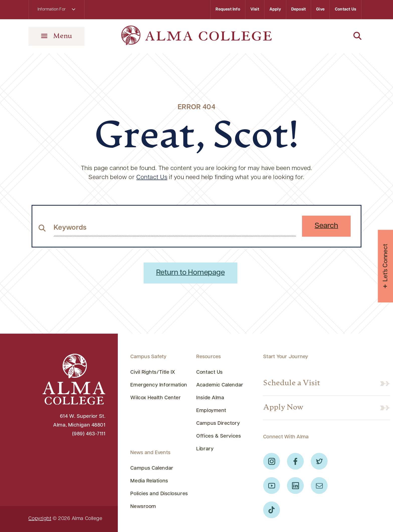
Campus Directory (218, 424)
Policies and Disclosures (159, 494)
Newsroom (143, 507)
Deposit (299, 10)
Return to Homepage (190, 273)
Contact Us (346, 10)
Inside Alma (210, 398)
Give (320, 10)
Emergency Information (159, 385)
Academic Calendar (220, 385)
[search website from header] (175, 228)
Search (326, 226)
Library (205, 449)
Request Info (228, 10)
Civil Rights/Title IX (153, 372)
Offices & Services (219, 436)
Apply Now (283, 408)
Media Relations (149, 481)
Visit (255, 10)
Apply (275, 10)
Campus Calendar (152, 468)
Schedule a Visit (292, 383)
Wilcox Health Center (156, 398)
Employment (211, 411)
